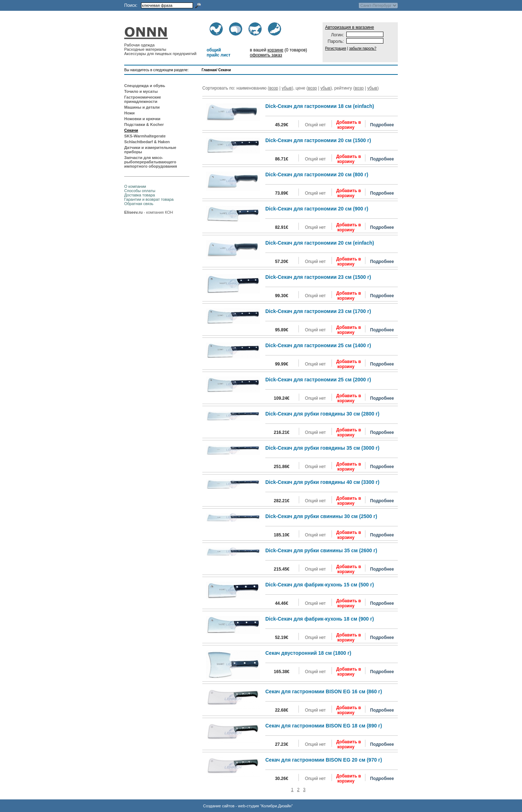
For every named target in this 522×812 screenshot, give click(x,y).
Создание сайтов (219, 806)
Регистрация (336, 48)
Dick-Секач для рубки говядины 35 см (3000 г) (322, 448)
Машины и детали (142, 107)
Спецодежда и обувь (145, 86)
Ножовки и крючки (142, 119)
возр (274, 88)
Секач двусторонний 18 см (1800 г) (308, 653)
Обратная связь (139, 204)
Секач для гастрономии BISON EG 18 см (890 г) (324, 726)
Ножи (129, 113)
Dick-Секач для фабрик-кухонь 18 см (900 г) (320, 619)
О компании (135, 186)
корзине (275, 50)
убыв (287, 88)
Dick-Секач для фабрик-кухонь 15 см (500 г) (320, 585)
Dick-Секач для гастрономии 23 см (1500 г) (318, 277)
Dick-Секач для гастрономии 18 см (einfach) (320, 106)
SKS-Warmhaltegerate (145, 136)
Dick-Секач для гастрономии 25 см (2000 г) (318, 380)
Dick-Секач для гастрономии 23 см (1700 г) (318, 311)
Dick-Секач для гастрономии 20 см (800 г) (317, 174)
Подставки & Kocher (144, 124)
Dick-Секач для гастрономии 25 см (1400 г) (318, 345)
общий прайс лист (219, 53)
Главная (209, 70)
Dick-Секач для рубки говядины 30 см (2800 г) (322, 414)
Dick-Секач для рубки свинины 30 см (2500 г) (321, 516)
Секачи (224, 70)
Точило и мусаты (141, 91)
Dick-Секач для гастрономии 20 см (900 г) (317, 209)
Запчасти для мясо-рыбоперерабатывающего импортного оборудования (151, 162)
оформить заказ (266, 55)
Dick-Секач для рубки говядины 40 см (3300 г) (322, 482)
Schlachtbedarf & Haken (147, 142)
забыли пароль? (363, 48)
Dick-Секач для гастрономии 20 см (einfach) (320, 243)
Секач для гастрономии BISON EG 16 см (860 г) (324, 691)
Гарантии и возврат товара (149, 199)
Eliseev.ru (133, 212)
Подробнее (382, 125)
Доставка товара (139, 195)
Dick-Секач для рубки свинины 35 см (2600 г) (321, 550)
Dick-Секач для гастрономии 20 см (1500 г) (318, 140)
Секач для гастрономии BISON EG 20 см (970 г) (324, 760)
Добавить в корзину (349, 125)
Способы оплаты (140, 191)
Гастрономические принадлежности (143, 99)
